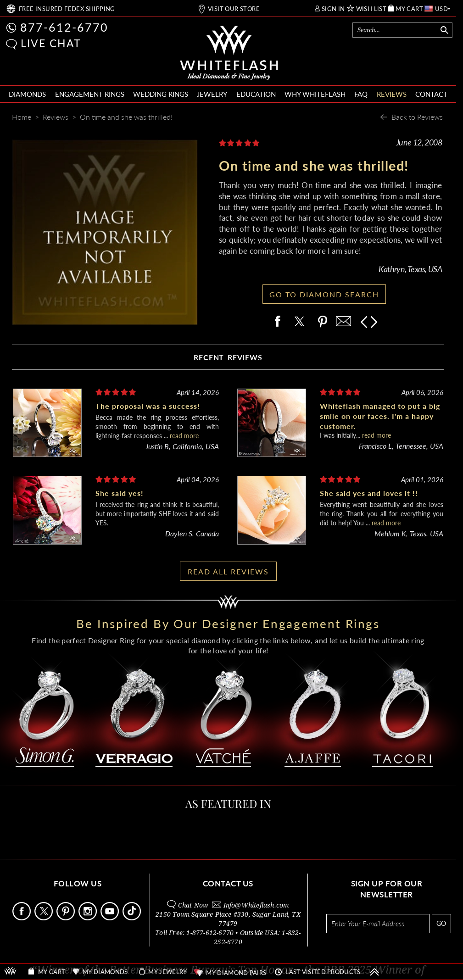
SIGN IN (333, 9)
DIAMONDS (27, 94)
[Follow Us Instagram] (89, 918)
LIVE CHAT (51, 43)
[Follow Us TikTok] (133, 918)
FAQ (361, 94)
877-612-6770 (64, 27)
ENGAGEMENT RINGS (90, 94)
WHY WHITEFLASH (315, 94)
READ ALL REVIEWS (228, 571)
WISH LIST (371, 9)
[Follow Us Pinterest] (67, 918)
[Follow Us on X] (45, 918)
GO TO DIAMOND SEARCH (324, 294)
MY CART (409, 9)
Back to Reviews (417, 117)
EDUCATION (256, 94)
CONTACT (431, 94)
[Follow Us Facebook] (22, 918)
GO (441, 923)
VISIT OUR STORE (234, 9)
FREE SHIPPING (67, 9)
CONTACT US (228, 883)
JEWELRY (212, 94)
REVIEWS (392, 94)
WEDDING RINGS (161, 94)
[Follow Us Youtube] (111, 918)
